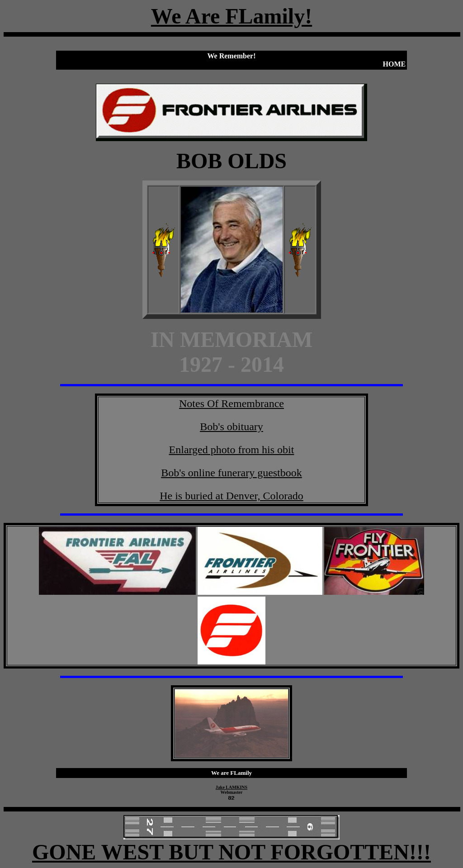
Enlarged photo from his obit (232, 450)
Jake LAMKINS (231, 787)
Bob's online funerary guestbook (231, 473)
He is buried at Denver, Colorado (231, 496)
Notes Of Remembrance (231, 403)
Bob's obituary (231, 427)
